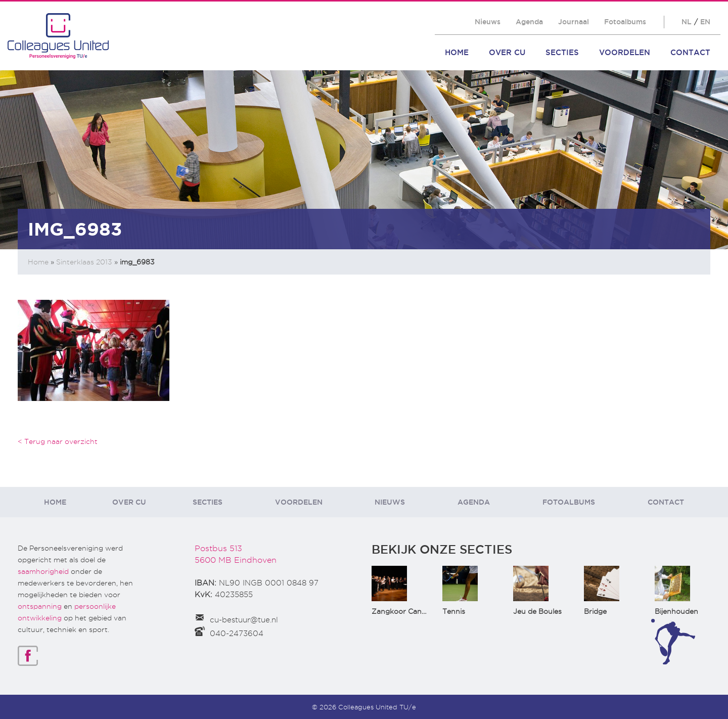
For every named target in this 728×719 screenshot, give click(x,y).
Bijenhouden (676, 611)
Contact (690, 52)
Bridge (595, 611)
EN (705, 22)
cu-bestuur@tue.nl (244, 620)
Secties (562, 52)
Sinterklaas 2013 (84, 262)
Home (457, 52)
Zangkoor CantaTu (405, 611)
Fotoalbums (625, 22)
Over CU (507, 52)
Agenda (529, 22)
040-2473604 (237, 634)
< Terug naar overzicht (58, 441)
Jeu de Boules (537, 611)
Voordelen (625, 52)
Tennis (454, 611)
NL (687, 22)
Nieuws (488, 22)
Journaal (574, 22)
